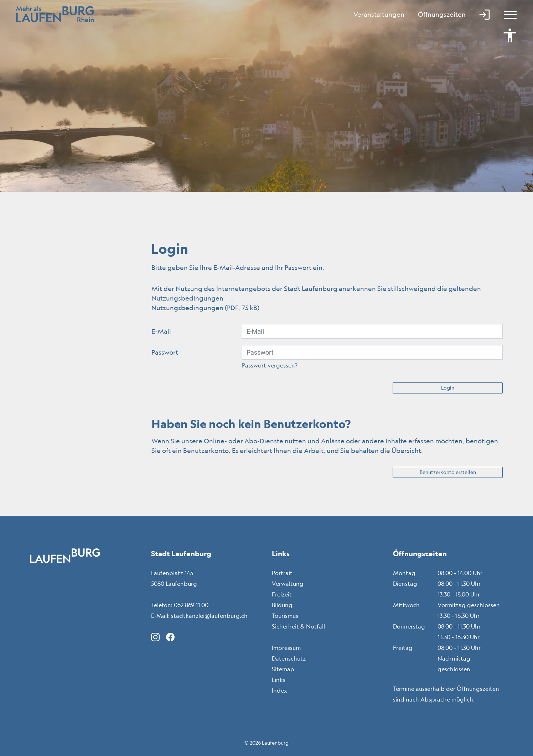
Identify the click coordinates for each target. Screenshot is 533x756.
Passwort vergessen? (270, 365)
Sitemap (283, 669)
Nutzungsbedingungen (191, 298)
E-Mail (161, 331)
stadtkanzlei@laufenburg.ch (209, 616)
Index (280, 690)
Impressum (286, 648)
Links (279, 680)
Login (448, 388)
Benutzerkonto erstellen (448, 472)
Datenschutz (289, 658)
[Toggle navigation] (507, 14)
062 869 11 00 (191, 605)
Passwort (165, 352)
